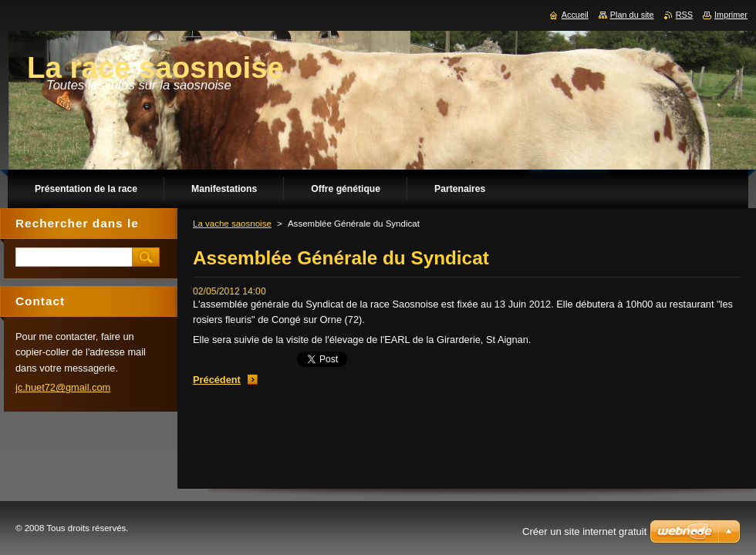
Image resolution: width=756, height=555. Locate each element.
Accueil (575, 15)
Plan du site (632, 15)
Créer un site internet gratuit (584, 531)
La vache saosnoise (232, 224)
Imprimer (731, 15)
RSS (684, 15)
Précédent (217, 380)
